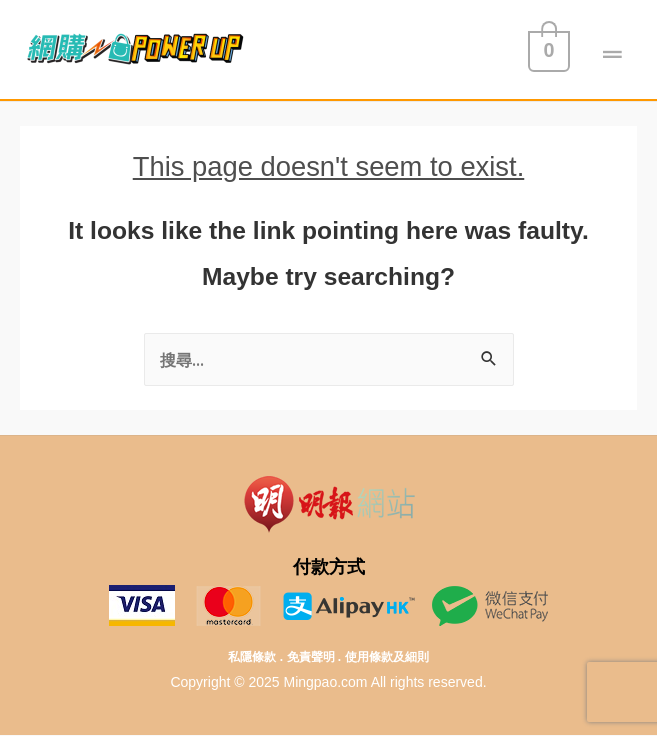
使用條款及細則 (387, 657)
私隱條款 (252, 657)
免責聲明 (311, 657)
